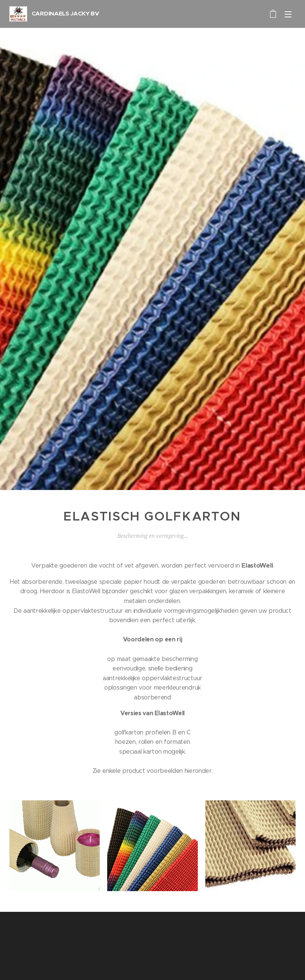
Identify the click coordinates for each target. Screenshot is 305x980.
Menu (288, 14)
